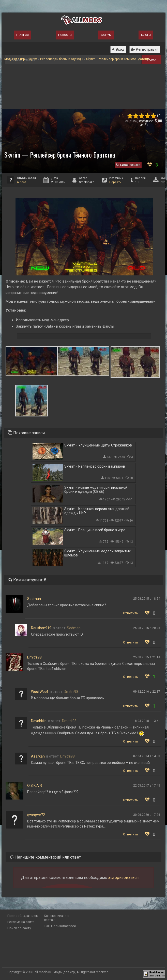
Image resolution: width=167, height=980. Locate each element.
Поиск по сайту (19, 928)
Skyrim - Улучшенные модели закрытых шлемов (97, 553)
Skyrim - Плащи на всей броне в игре (95, 530)
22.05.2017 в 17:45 (147, 786)
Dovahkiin (39, 721)
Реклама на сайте (21, 922)
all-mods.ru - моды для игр (55, 972)
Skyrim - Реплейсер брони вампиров (95, 466)
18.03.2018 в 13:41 (147, 721)
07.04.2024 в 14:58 (147, 756)
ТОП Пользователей (60, 926)
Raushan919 (41, 628)
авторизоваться (123, 878)
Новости (65, 35)
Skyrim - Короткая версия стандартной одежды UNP (97, 511)
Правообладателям (23, 916)
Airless (22, 182)
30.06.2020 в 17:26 (147, 815)
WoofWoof (40, 692)
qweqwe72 (36, 815)
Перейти (115, 182)
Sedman (34, 599)
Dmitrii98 (34, 657)
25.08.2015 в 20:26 (147, 628)
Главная (22, 35)
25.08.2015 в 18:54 (147, 599)
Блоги (146, 35)
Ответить (131, 613)
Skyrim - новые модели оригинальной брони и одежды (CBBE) (96, 489)
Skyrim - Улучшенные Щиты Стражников (98, 445)
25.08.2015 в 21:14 (147, 657)
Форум (106, 35)
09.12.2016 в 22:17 (147, 692)
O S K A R (35, 786)
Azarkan (38, 756)
